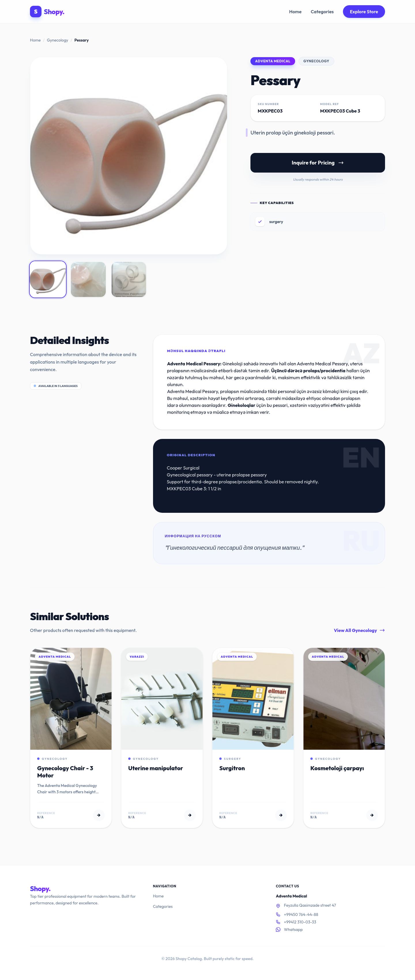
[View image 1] (48, 279)
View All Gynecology (359, 630)
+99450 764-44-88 (297, 914)
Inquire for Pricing (318, 163)
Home (295, 12)
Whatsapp (289, 929)
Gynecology (58, 40)
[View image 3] (129, 279)
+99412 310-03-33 (296, 922)
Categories (322, 12)
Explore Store (364, 12)
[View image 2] (88, 279)
